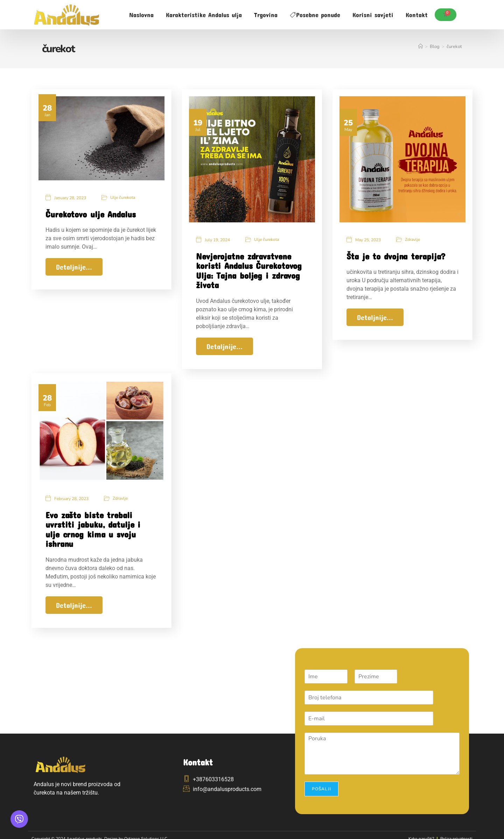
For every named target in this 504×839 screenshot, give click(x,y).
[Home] (421, 47)
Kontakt (417, 15)
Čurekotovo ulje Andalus (91, 214)
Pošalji (321, 781)
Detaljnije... (74, 268)
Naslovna (141, 15)
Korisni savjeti (373, 15)
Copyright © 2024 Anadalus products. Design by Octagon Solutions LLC (105, 831)
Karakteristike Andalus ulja (204, 15)
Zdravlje (412, 240)
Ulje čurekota (123, 198)
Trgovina (266, 15)
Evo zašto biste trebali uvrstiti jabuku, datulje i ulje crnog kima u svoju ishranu (93, 526)
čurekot (454, 47)
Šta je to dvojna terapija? (396, 256)
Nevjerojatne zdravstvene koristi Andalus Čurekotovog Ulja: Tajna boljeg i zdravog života (249, 271)
